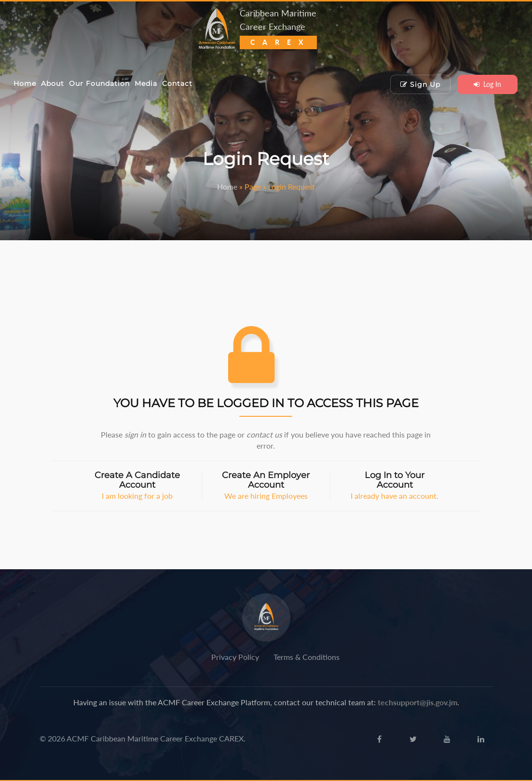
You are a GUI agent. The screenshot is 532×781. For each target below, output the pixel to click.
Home (25, 83)
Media (146, 83)
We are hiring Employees (266, 486)
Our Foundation (99, 83)
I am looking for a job (137, 486)
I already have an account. (395, 486)
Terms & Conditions (307, 657)
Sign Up (420, 84)
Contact (177, 83)
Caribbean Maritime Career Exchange (278, 27)
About (53, 83)
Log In (487, 84)
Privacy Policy (235, 657)
